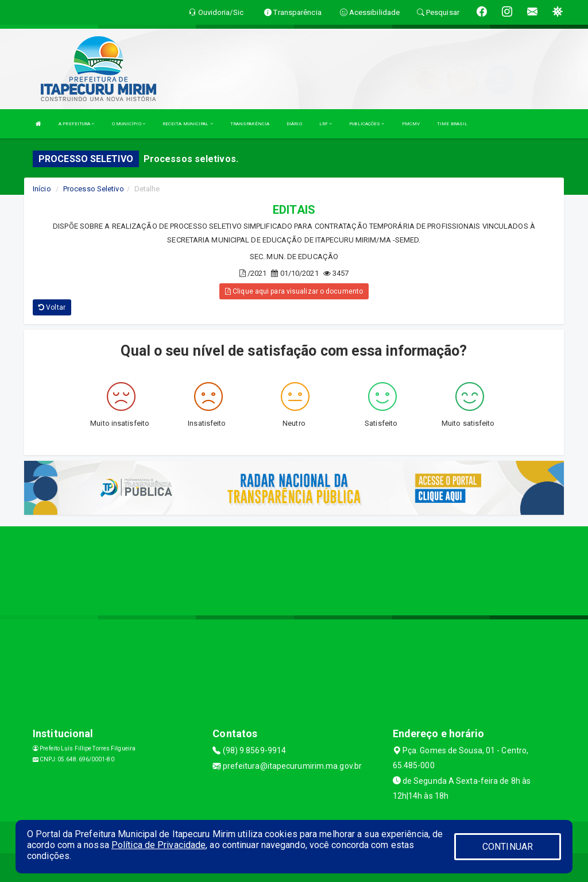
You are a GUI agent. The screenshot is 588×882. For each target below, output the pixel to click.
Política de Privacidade (158, 845)
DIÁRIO (294, 124)
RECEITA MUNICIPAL (188, 124)
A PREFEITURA (76, 124)
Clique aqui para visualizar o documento (294, 291)
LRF (326, 124)
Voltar (52, 307)
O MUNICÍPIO (129, 124)
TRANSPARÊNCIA (250, 124)
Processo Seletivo (94, 189)
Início (42, 189)
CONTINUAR (508, 847)
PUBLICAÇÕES (367, 124)
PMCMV (411, 124)
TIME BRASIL (452, 124)
